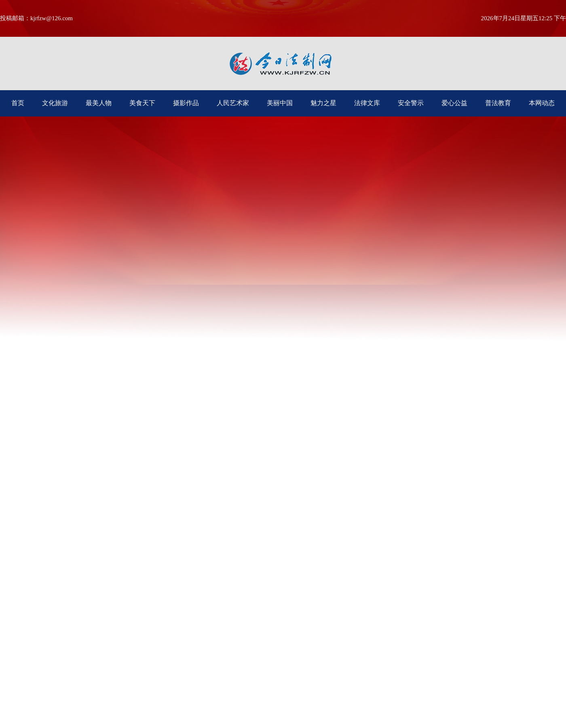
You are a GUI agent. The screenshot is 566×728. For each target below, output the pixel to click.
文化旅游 (55, 103)
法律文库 (367, 103)
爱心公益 (454, 103)
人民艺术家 (233, 103)
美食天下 (142, 103)
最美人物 (99, 103)
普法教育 (498, 103)
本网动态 (542, 103)
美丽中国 (280, 103)
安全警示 (411, 103)
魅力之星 (323, 103)
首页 (18, 103)
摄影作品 (186, 103)
